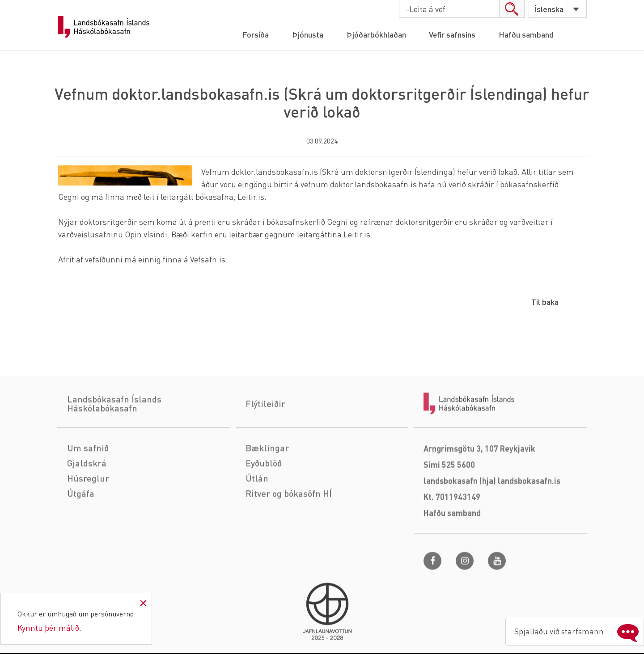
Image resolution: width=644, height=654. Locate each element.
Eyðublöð (264, 502)
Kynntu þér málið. (50, 627)
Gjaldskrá (87, 502)
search (511, 9)
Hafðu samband (527, 34)
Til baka (545, 302)
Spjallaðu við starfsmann (578, 631)
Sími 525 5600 (449, 503)
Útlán (257, 517)
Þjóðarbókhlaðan (376, 34)
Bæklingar (267, 486)
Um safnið (88, 486)
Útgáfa (81, 532)
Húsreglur (88, 517)
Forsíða (255, 34)
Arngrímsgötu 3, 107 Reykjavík (479, 487)
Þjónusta (307, 34)
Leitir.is (251, 196)
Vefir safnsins (452, 34)
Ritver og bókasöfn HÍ (289, 532)
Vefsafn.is (208, 259)
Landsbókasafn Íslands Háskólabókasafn (104, 27)
